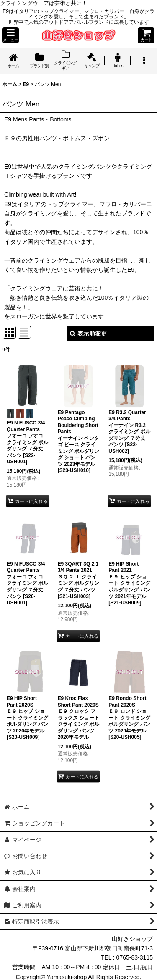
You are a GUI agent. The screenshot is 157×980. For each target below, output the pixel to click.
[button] (10, 35)
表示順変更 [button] (88, 333)
